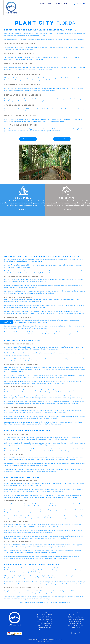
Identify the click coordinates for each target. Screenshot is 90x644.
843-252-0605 (49, 613)
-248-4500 (48, 628)
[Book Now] (7, 322)
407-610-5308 (48, 623)
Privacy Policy (40, 640)
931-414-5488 (48, 615)
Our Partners (59, 640)
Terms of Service (50, 640)
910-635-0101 (49, 619)
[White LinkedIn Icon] (75, 633)
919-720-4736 (47, 617)
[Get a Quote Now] (28, 139)
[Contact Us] (62, 139)
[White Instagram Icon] (79, 633)
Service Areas (32, 640)
